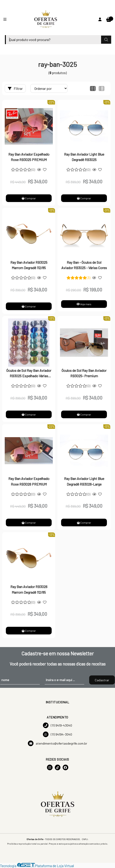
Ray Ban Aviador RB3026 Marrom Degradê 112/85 (29, 589)
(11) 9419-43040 (57, 725)
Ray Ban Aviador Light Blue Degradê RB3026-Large (84, 481)
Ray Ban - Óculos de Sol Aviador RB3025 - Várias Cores (84, 265)
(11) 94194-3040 (57, 734)
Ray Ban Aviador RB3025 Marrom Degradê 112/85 (29, 265)
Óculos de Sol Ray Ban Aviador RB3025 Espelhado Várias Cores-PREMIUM (29, 374)
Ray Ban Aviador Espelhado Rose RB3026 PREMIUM (29, 481)
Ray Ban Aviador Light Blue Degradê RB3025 (84, 157)
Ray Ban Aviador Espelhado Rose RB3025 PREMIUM (29, 157)
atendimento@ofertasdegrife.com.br (57, 743)
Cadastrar (102, 680)
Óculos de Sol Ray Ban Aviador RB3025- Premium (84, 373)
